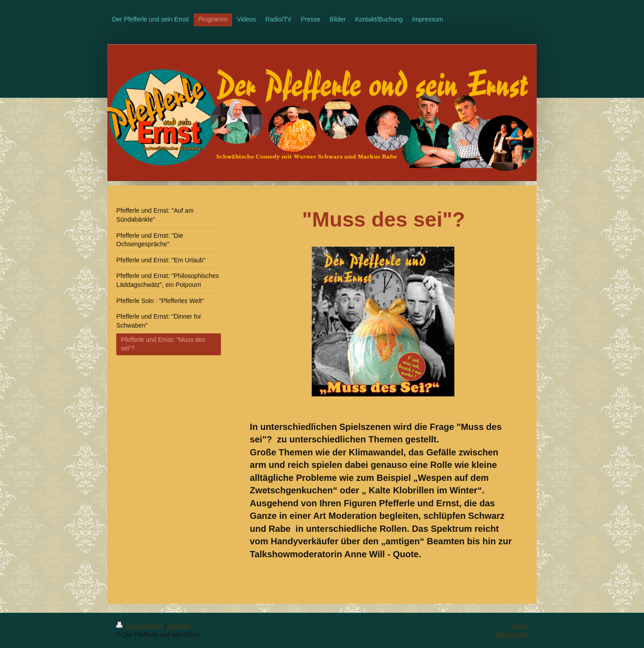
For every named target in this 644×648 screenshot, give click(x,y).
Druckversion (140, 626)
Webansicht (511, 635)
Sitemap (179, 626)
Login (520, 626)
